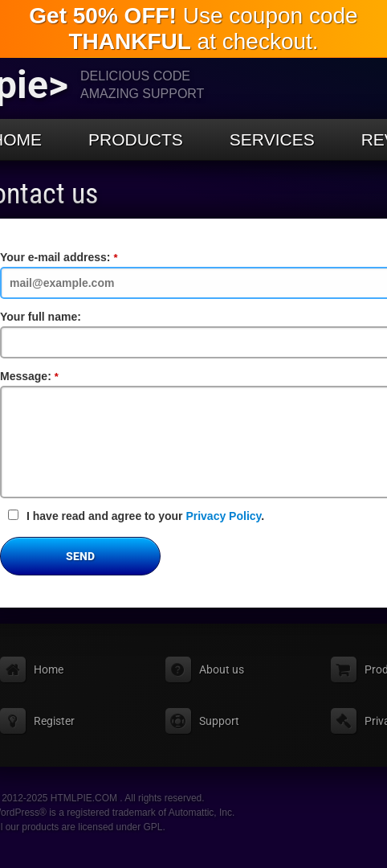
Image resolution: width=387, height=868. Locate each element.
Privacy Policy (223, 516)
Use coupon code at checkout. (193, 29)
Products (136, 139)
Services (272, 139)
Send (80, 556)
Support (219, 721)
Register (54, 721)
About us (222, 669)
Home (49, 669)
